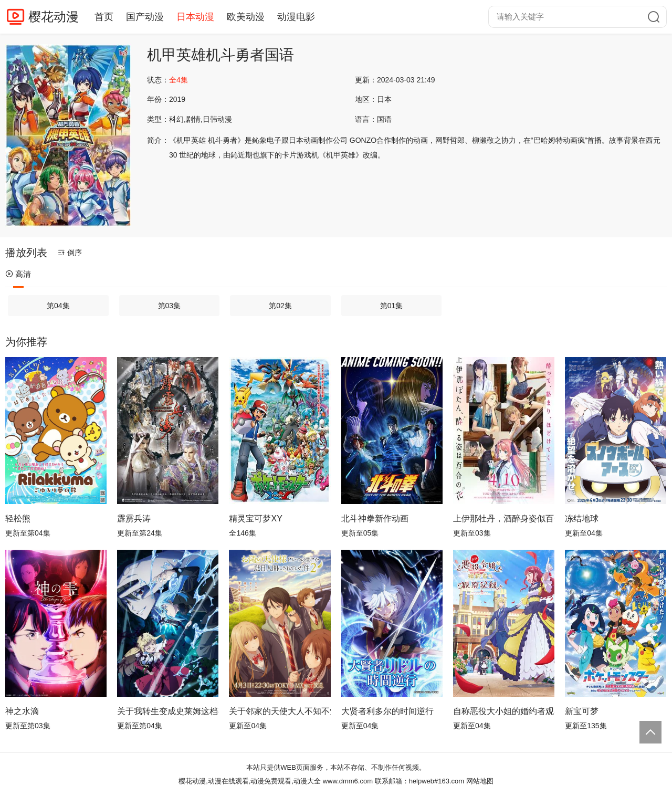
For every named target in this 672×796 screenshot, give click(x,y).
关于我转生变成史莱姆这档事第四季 (168, 711)
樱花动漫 (54, 17)
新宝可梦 (582, 711)
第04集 (58, 306)
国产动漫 (145, 17)
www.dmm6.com (348, 781)
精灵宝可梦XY (255, 519)
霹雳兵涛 (134, 519)
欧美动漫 (246, 17)
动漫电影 (296, 17)
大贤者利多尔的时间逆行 (387, 711)
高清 (18, 274)
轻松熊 (18, 519)
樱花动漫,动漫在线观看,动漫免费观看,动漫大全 (250, 781)
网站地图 (480, 781)
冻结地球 (582, 519)
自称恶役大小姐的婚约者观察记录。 (504, 711)
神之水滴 (22, 711)
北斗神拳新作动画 (375, 519)
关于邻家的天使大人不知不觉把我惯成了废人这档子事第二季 (280, 711)
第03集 (170, 306)
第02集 (280, 306)
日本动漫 (195, 17)
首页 (104, 17)
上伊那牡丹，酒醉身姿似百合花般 (504, 519)
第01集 (392, 306)
